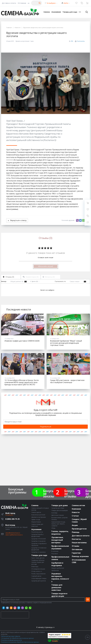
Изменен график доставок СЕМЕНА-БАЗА (22, 341)
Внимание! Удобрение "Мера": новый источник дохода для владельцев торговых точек (66, 343)
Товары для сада (70, 12)
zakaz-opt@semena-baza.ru (14, 535)
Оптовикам (22, 3)
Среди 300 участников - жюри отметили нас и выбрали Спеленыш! (67, 381)
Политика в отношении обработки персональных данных (20, 642)
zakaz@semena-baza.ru (13, 533)
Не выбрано (52, 3)
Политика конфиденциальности (11, 640)
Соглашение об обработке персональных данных (17, 638)
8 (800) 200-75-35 (12, 519)
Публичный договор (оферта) (11, 636)
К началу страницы (46, 627)
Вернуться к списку (17, 220)
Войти (66, 3)
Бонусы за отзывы (70, 493)
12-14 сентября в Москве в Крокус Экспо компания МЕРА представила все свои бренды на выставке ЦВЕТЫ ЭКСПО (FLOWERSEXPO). (22, 383)
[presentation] (15, 615)
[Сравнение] (82, 3)
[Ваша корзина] (87, 3)
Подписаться (46, 427)
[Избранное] (76, 3)
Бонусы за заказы (49, 493)
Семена (47, 12)
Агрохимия (56, 12)
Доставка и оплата (9, 3)
